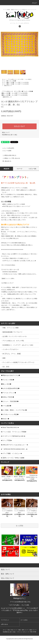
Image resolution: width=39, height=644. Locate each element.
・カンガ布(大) (28, 79)
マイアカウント (5, 620)
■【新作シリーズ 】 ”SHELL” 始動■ (13, 458)
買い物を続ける (6, 161)
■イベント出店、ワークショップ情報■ (14, 432)
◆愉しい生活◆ (10, 82)
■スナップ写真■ (6, 440)
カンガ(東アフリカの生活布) (22, 82)
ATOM (35, 632)
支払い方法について (12, 630)
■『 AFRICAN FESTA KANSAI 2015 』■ (14, 449)
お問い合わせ (4, 624)
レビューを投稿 (6, 151)
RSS (31, 632)
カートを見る (24, 620)
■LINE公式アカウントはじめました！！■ (14, 445)
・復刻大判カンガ (7, 86)
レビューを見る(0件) (7, 148)
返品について (6, 132)
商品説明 (6, 169)
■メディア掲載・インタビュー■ (11, 453)
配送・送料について (23, 630)
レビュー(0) (32, 169)
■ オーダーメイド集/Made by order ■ (13, 436)
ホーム (4, 79)
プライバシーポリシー (22, 632)
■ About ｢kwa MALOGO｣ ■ (10, 427)
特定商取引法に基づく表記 (10, 135)
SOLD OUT (19, 126)
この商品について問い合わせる (10, 158)
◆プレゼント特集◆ (11, 81)
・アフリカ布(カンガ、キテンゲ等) (15, 79)
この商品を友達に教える (8, 155)
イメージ (19, 169)
